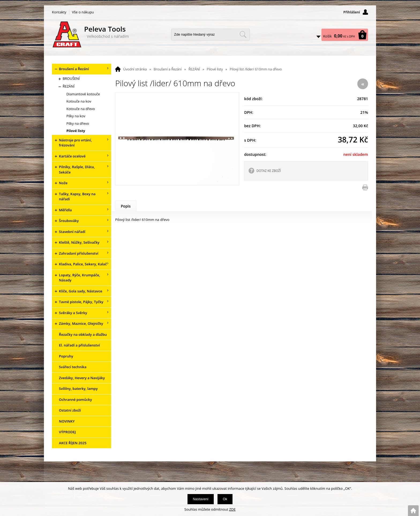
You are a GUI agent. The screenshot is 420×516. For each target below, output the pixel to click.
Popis (126, 206)
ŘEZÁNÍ (194, 69)
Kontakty (59, 12)
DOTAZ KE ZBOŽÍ (269, 171)
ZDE (232, 509)
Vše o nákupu (83, 12)
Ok (225, 499)
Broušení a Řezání (168, 69)
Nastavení (201, 499)
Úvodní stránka (135, 69)
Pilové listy (215, 69)
